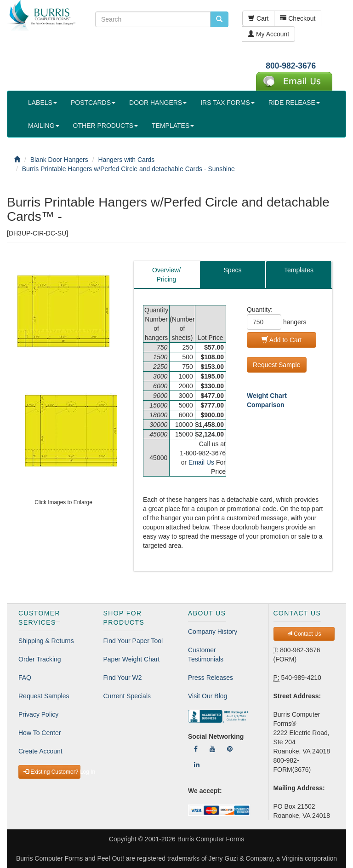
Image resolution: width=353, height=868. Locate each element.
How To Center (40, 733)
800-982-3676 (291, 66)
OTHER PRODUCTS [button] (105, 126)
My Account (268, 34)
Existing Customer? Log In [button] (52, 772)
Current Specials (127, 696)
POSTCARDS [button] (93, 103)
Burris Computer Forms (211, 839)
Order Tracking (40, 659)
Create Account (40, 751)
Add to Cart (282, 340)
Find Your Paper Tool (133, 641)
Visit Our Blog (208, 696)
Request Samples (44, 696)
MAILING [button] (44, 126)
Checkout (298, 18)
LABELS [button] (43, 103)
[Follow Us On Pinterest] (230, 749)
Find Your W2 (123, 678)
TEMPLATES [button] (173, 126)
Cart (258, 18)
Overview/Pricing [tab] (166, 275)
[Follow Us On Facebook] (196, 749)
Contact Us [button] (304, 634)
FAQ (25, 678)
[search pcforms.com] (219, 19)
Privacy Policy (38, 714)
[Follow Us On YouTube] (212, 749)
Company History (213, 632)
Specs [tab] (233, 270)
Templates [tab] (299, 270)
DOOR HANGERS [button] (158, 103)
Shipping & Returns (46, 641)
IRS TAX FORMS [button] (228, 103)
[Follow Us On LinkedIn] (197, 765)
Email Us (201, 462)
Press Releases (211, 678)
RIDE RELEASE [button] (294, 103)
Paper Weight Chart (132, 659)
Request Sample (277, 365)
